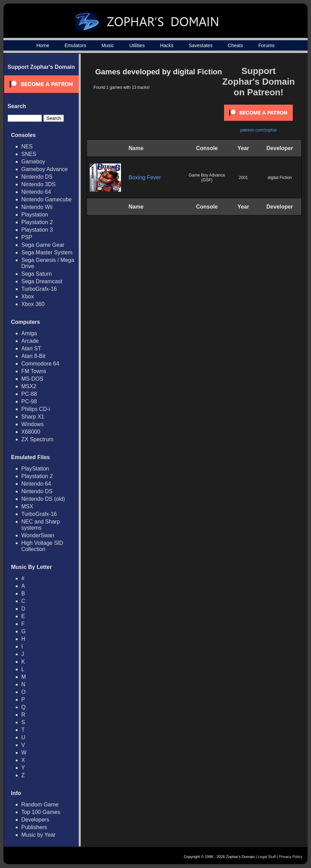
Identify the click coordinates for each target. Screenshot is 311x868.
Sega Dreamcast (42, 281)
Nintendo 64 (36, 192)
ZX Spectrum (37, 439)
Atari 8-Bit (33, 356)
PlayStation (35, 469)
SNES (29, 154)
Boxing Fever (145, 177)
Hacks (167, 45)
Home (43, 45)
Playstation (35, 215)
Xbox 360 (33, 304)
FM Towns (34, 371)
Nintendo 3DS (38, 184)
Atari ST (31, 348)
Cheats (235, 45)
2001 (243, 178)
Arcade (30, 341)
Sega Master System (47, 252)
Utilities (137, 45)
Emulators (75, 45)
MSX (27, 506)
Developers (35, 820)
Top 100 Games (41, 812)
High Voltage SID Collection (42, 546)
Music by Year (38, 835)
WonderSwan (38, 535)
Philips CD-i (36, 409)
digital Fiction (280, 178)
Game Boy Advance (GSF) (207, 178)
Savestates (201, 45)
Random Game (40, 805)
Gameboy (33, 162)
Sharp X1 (33, 417)
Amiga (29, 333)
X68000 (31, 432)
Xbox (27, 297)
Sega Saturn (37, 274)
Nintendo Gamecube (47, 199)
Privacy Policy (291, 857)
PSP (27, 237)
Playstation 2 (37, 222)
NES (27, 146)
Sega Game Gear (43, 245)
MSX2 (29, 386)
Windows (32, 424)
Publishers (34, 827)
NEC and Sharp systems (41, 525)
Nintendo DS (37, 177)
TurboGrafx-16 (39, 289)
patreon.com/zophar (259, 130)
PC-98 (29, 401)
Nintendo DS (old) (43, 499)
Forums (266, 45)
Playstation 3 (37, 230)
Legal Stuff (267, 857)
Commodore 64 (40, 364)
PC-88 (29, 394)
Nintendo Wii (37, 207)
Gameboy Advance (45, 169)
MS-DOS (32, 379)
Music (108, 45)
